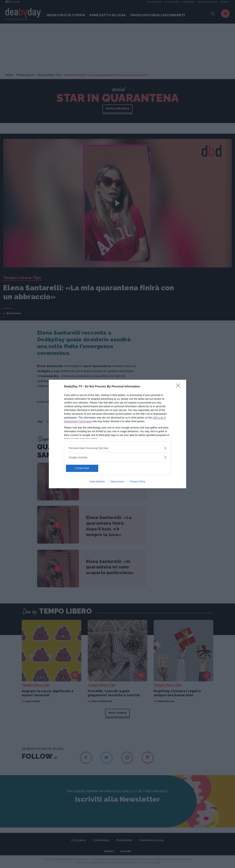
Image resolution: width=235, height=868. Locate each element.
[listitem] (117, 448)
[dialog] (117, 434)
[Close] (179, 387)
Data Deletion (97, 481)
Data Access (117, 481)
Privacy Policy (138, 481)
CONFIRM (83, 468)
